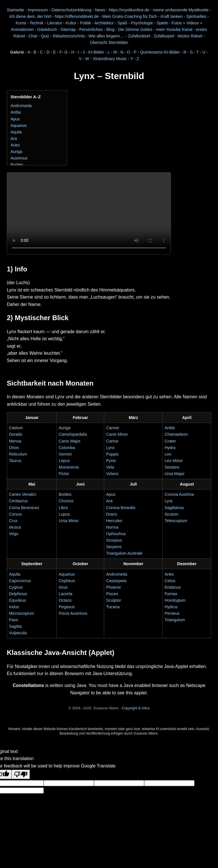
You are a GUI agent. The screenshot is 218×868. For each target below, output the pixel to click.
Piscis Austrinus (73, 613)
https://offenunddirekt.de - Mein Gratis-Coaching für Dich (106, 16)
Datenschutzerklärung (72, 10)
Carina (112, 441)
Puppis (112, 454)
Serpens (114, 547)
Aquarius (19, 125)
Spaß (122, 23)
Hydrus (171, 607)
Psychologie (142, 23)
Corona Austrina (179, 494)
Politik (85, 23)
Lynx (110, 448)
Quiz (45, 36)
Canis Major (70, 441)
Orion (14, 448)
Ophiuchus (116, 534)
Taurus (15, 461)
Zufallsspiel (164, 36)
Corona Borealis (121, 508)
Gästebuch (47, 29)
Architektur (104, 23)
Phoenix (114, 587)
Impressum (38, 10)
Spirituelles (196, 16)
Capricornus (20, 581)
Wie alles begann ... (106, 36)
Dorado (15, 434)
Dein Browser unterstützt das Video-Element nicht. (89, 213)
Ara (14, 139)
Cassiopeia (116, 581)
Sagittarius (174, 508)
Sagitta (15, 626)
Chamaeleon (176, 434)
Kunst (21, 23)
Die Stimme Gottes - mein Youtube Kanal (155, 29)
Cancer (113, 428)
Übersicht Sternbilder (109, 42)
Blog (110, 29)
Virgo (13, 534)
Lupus (64, 514)
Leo (168, 454)
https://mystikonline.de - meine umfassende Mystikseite (159, 10)
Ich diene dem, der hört (30, 16)
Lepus (64, 461)
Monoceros (69, 467)
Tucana (113, 607)
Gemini (65, 454)
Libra (63, 508)
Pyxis (111, 461)
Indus (14, 607)
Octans (65, 600)
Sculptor (114, 600)
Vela (110, 467)
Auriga (16, 152)
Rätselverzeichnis (69, 36)
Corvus (15, 514)
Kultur (71, 23)
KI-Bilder (96, 52)
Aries (15, 145)
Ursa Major (175, 474)
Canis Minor (117, 434)
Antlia (16, 112)
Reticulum (18, 454)
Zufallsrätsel (139, 36)
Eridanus (173, 587)
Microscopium (21, 613)
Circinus (66, 501)
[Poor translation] (21, 774)
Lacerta (66, 594)
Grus (63, 587)
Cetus (170, 581)
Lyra (168, 501)
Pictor (64, 474)
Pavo (13, 620)
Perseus (172, 613)
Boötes (17, 165)
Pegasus (67, 607)
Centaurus (18, 501)
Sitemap (68, 29)
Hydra (170, 448)
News (100, 10)
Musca (15, 527)
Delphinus (18, 594)
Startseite (15, 10)
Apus (15, 119)
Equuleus (17, 600)
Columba (67, 448)
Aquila (16, 132)
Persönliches (91, 29)
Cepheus (67, 581)
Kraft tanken (172, 16)
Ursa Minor (69, 521)
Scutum (172, 514)
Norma (112, 527)
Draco (112, 514)
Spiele (162, 23)
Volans (112, 474)
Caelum (16, 428)
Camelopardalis (73, 434)
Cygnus (16, 587)
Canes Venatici (22, 494)
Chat (33, 36)
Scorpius (114, 540)
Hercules (114, 521)
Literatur (55, 23)
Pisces (112, 594)
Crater (170, 441)
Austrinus (19, 158)
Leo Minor (174, 461)
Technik (36, 23)
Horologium (175, 600)
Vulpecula (18, 633)
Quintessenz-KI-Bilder (160, 52)
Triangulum (175, 620)
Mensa (15, 441)
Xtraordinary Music (110, 59)
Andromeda (21, 106)
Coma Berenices (24, 508)
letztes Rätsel (190, 36)
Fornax (171, 594)
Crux (13, 521)
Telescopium (176, 521)
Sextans (172, 467)
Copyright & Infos (136, 708)
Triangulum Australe (124, 553)
